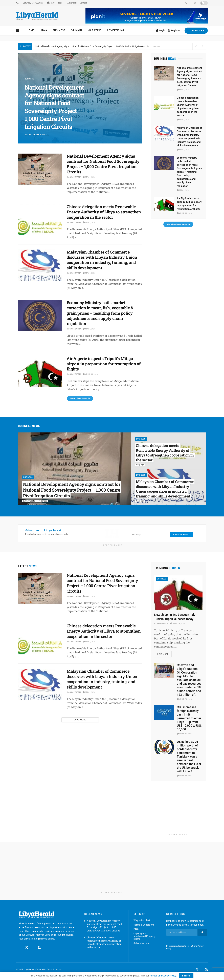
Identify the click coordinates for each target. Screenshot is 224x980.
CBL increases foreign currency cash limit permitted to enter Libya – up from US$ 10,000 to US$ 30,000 (189, 718)
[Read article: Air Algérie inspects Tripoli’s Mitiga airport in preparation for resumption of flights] (40, 372)
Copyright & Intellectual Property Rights (144, 936)
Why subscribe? (142, 920)
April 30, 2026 (90, 374)
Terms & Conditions (144, 925)
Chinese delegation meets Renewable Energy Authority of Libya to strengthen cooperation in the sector (104, 212)
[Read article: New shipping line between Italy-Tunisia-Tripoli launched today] (178, 593)
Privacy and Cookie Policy (163, 976)
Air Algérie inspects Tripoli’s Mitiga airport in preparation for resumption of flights (104, 364)
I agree (186, 976)
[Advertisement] (178, 811)
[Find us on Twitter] (27, 948)
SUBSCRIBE (196, 30)
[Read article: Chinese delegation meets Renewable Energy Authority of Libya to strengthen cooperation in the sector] (40, 220)
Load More (80, 720)
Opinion (76, 30)
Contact (83, 3)
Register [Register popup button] (174, 30)
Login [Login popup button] (161, 30)
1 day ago (43, 501)
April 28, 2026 (184, 776)
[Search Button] (17, 3)
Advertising (72, 3)
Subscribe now (141, 943)
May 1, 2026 (89, 177)
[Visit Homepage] (37, 16)
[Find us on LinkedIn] (202, 970)
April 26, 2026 (178, 624)
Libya (43, 30)
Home (31, 30)
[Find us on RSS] (39, 948)
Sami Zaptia (33, 135)
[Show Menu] (18, 30)
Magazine (94, 30)
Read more (164, 653)
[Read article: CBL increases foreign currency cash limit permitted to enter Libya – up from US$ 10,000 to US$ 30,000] (164, 713)
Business (59, 30)
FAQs (136, 929)
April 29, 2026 (184, 699)
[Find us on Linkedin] (33, 948)
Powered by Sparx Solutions (49, 969)
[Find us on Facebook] (20, 948)
